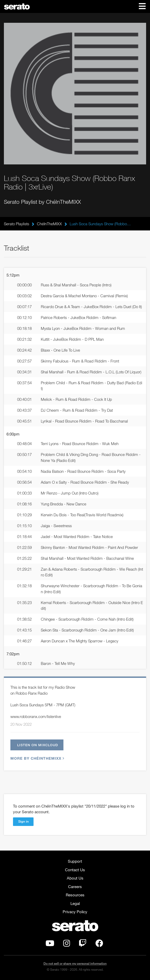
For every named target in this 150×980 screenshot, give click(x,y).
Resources (75, 895)
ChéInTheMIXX (49, 224)
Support (75, 861)
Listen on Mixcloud (38, 745)
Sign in (23, 821)
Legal (75, 903)
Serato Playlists (17, 224)
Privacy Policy (75, 912)
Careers (75, 887)
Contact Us (75, 870)
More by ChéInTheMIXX (37, 758)
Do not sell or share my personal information (75, 964)
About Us (75, 878)
